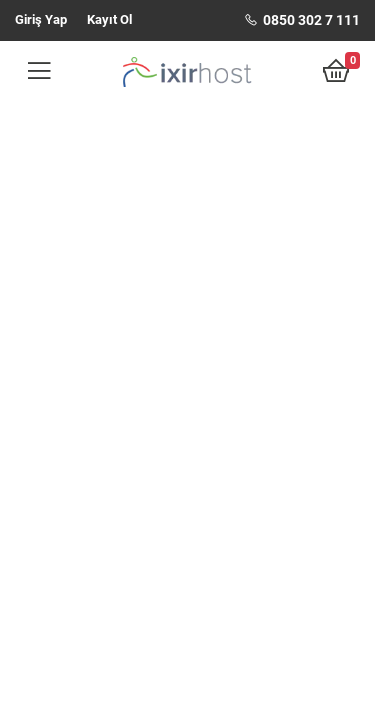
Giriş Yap (41, 19)
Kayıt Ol (109, 19)
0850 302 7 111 (302, 20)
